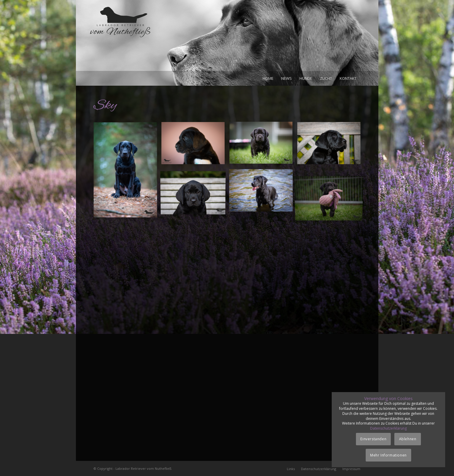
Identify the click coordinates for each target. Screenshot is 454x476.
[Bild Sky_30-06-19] (263, 192)
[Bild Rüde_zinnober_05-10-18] (195, 192)
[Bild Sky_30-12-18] (128, 172)
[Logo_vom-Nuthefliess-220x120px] (120, 38)
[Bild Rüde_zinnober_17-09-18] (263, 146)
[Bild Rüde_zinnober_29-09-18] (331, 146)
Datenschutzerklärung (388, 428)
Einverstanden (373, 439)
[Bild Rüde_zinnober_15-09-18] (195, 146)
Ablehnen (408, 439)
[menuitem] (268, 78)
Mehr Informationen (388, 455)
